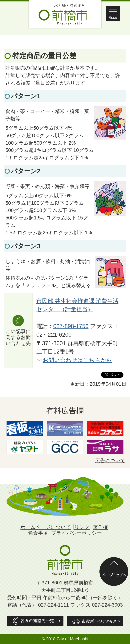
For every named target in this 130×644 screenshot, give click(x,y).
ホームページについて (46, 527)
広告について (110, 460)
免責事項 (38, 533)
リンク (82, 527)
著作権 (100, 527)
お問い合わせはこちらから (77, 360)
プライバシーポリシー (77, 533)
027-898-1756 (71, 326)
